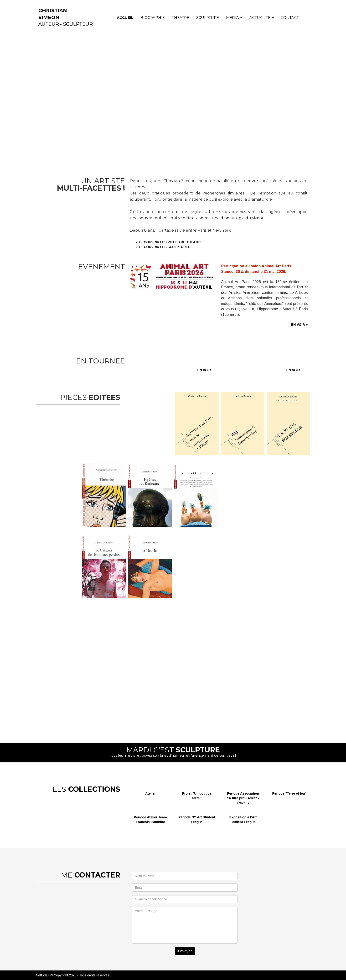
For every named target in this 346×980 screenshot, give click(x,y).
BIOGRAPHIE (153, 18)
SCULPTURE (208, 18)
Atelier (150, 793)
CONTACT (290, 18)
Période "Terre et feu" (289, 793)
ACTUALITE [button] (262, 18)
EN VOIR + (300, 325)
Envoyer (185, 951)
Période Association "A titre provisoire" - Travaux (243, 798)
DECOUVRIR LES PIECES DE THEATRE (171, 242)
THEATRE (181, 18)
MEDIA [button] (234, 18)
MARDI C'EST (173, 750)
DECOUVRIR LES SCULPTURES (165, 247)
